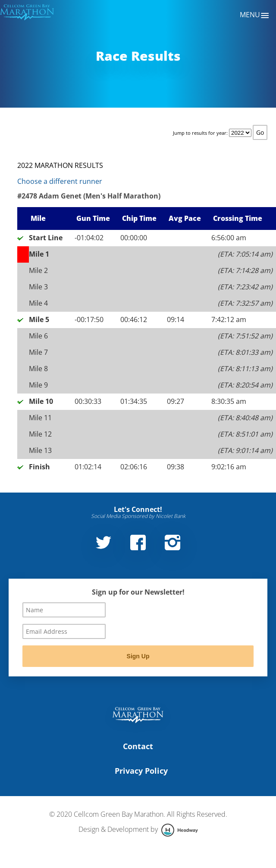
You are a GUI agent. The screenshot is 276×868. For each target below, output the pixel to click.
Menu (255, 15)
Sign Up (138, 656)
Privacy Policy (141, 771)
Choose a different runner (60, 181)
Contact (138, 746)
